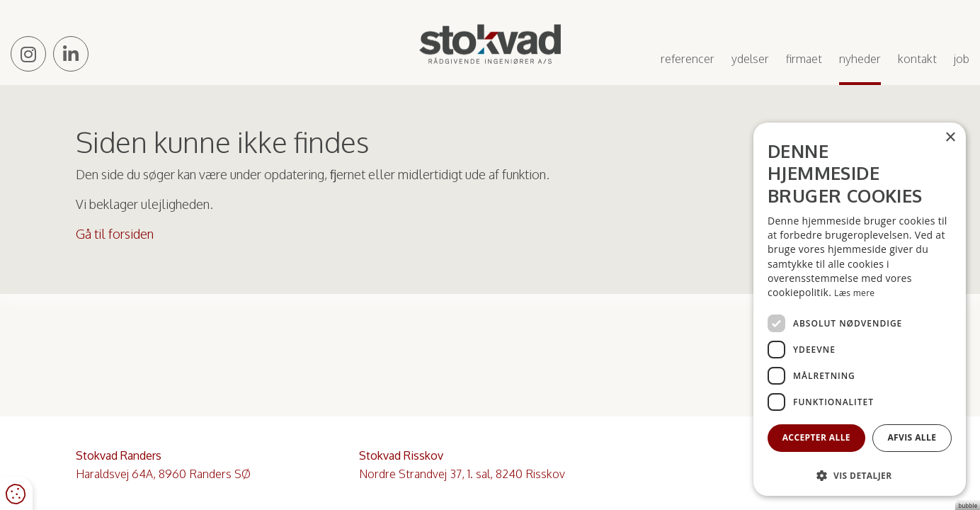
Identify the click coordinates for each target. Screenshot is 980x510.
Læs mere (854, 293)
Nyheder (860, 59)
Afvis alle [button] (912, 437)
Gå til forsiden (115, 234)
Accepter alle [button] (816, 437)
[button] (860, 475)
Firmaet (804, 59)
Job (962, 59)
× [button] (950, 138)
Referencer (688, 59)
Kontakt (917, 59)
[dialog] (860, 309)
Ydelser (750, 59)
